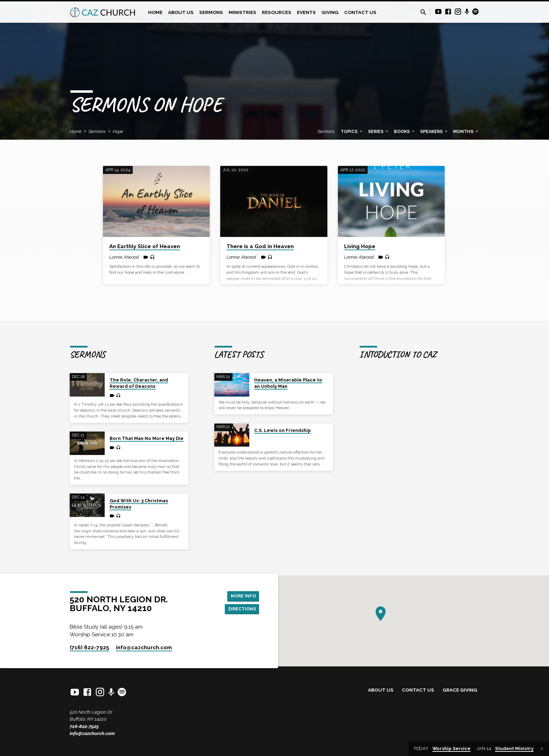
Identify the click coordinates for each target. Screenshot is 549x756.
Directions (240, 609)
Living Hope (360, 246)
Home (155, 12)
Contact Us (360, 12)
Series (379, 131)
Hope (118, 131)
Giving (330, 12)
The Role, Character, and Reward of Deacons (139, 383)
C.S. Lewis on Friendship (283, 430)
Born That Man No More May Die (147, 438)
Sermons (211, 12)
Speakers (434, 131)
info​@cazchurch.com (144, 647)
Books (405, 131)
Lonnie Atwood (124, 257)
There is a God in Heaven (260, 246)
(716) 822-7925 (89, 647)
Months (466, 131)
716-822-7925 (84, 726)
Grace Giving (460, 690)
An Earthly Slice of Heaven (145, 246)
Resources (277, 12)
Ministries (242, 12)
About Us (181, 12)
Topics (352, 131)
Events (306, 12)
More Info (241, 595)
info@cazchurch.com (92, 733)
